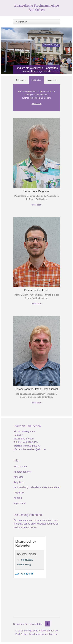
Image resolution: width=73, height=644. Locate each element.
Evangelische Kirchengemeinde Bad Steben (36, 7)
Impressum (19, 503)
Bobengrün (21, 80)
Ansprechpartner (22, 472)
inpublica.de (51, 634)
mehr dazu (36, 103)
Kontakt (18, 498)
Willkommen (20, 466)
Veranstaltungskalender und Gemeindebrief (37, 487)
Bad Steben (36, 80)
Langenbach (52, 80)
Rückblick (19, 493)
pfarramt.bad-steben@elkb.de (30, 449)
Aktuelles (18, 477)
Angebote (19, 482)
